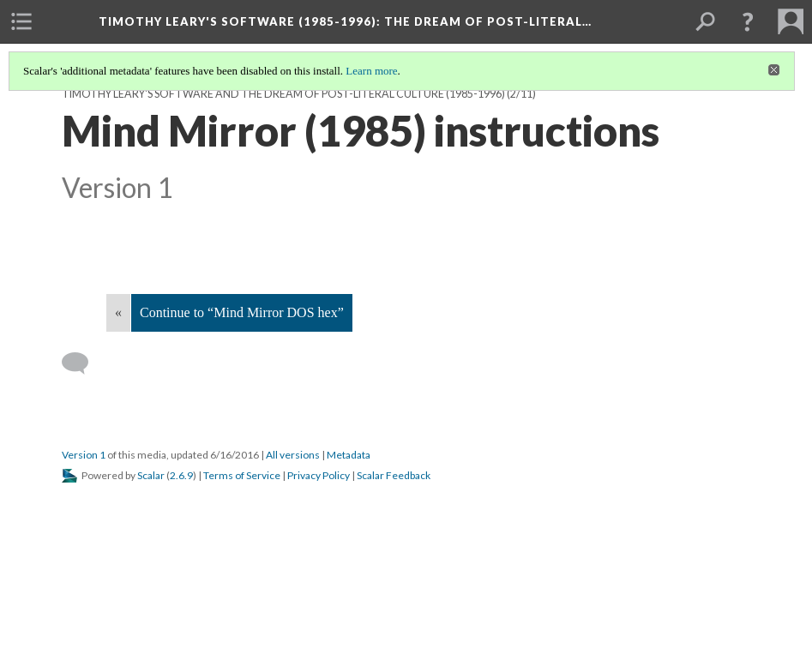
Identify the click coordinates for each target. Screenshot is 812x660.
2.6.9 (181, 475)
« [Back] (118, 312)
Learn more (371, 71)
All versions (293, 455)
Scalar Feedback (394, 475)
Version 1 (84, 455)
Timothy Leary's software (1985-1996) (345, 21)
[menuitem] (21, 21)
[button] (748, 21)
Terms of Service (242, 475)
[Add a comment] (83, 363)
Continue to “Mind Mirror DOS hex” (242, 312)
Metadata (349, 455)
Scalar (151, 475)
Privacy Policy (319, 475)
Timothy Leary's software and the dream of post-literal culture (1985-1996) (283, 94)
